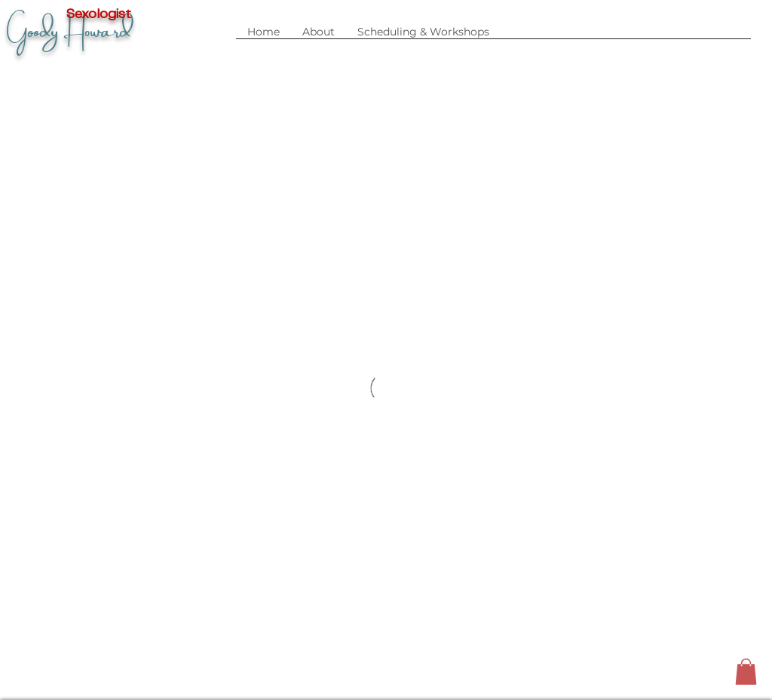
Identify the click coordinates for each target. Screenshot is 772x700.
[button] (423, 37)
